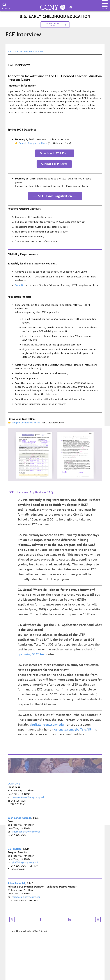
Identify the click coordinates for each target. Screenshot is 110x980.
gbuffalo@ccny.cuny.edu (47, 725)
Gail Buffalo (15, 849)
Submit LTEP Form (54, 164)
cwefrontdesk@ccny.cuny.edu (28, 797)
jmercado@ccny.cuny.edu (26, 832)
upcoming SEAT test (32, 654)
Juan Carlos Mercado (20, 818)
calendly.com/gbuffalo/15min (75, 729)
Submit (19, 285)
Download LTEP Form (55, 153)
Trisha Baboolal (16, 883)
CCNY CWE (14, 784)
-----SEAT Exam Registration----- (55, 196)
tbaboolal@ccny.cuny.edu (26, 897)
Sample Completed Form (33, 143)
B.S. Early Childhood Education (27, 52)
